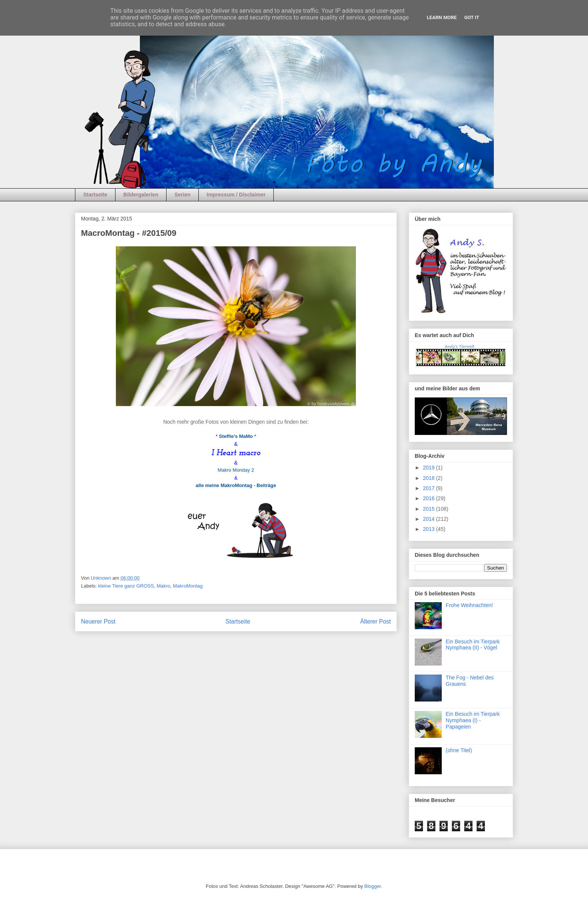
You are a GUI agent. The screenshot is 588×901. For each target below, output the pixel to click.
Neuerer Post (98, 621)
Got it (472, 17)
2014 (430, 519)
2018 (430, 478)
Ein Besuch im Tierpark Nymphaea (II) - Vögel (473, 645)
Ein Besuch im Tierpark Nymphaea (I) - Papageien (473, 720)
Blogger (373, 886)
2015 (430, 509)
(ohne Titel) (459, 750)
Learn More (442, 17)
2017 (430, 488)
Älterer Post (376, 621)
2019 (430, 468)
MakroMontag (188, 586)
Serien (182, 195)
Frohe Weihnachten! (469, 605)
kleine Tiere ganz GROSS (126, 586)
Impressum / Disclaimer (236, 195)
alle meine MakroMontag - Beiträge (236, 485)
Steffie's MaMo (236, 436)
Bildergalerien (141, 195)
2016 (430, 498)
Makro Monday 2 (236, 470)
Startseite (95, 195)
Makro (163, 586)
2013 (430, 529)
